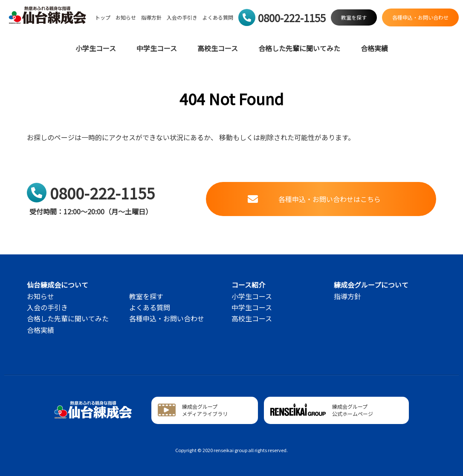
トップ (103, 17)
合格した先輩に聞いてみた (299, 48)
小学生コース (96, 48)
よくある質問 (218, 17)
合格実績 (374, 48)
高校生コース (218, 48)
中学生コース (157, 48)
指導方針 (151, 17)
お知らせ (126, 17)
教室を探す (146, 296)
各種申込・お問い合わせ (167, 318)
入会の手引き (182, 17)
